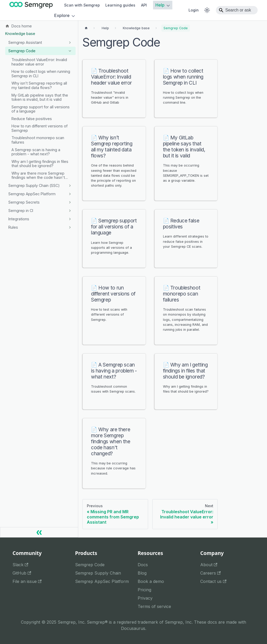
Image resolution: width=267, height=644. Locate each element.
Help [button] (160, 5)
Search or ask (238, 10)
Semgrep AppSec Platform (102, 581)
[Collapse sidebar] (39, 532)
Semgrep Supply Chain (98, 573)
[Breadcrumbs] (105, 28)
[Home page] (86, 28)
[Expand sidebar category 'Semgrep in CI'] (70, 211)
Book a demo (151, 581)
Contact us (213, 581)
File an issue (27, 581)
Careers (210, 573)
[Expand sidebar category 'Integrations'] (70, 219)
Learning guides (120, 5)
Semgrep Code (90, 565)
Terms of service (154, 606)
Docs (143, 565)
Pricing (144, 590)
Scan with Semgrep (82, 5)
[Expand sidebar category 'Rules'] (70, 227)
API (144, 5)
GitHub (22, 573)
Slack (20, 565)
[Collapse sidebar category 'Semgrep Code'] (70, 51)
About (209, 565)
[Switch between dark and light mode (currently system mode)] (207, 10)
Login (194, 10)
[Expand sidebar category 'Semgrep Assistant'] (70, 43)
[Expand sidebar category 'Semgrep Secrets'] (70, 202)
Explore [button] (62, 16)
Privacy (145, 598)
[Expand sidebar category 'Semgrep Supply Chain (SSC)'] (70, 186)
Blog (142, 573)
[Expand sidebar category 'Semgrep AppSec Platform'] (70, 194)
